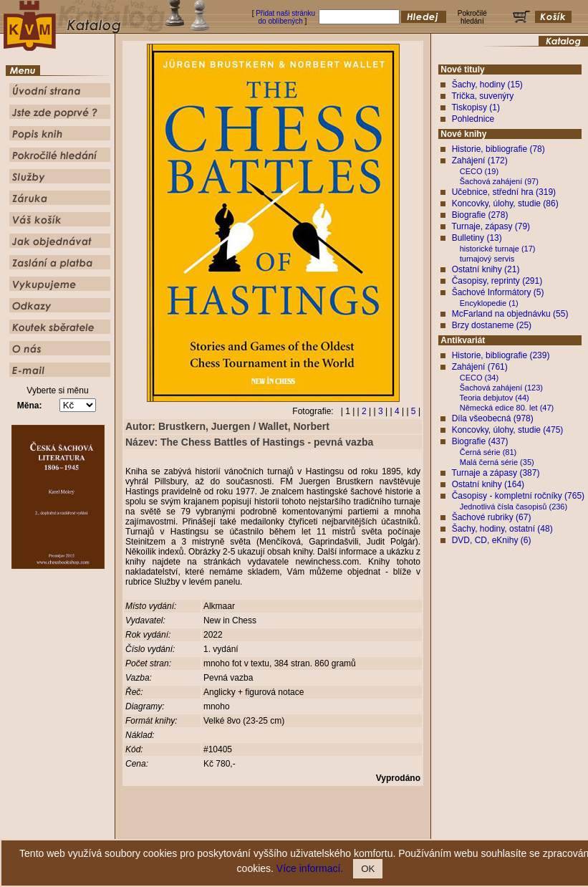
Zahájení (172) (480, 160)
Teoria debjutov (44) (495, 398)
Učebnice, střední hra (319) (504, 192)
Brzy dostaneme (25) (492, 325)
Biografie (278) (480, 215)
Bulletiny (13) (477, 238)
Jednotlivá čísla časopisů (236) (514, 507)
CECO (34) (479, 378)
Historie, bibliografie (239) (501, 355)
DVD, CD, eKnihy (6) (492, 540)
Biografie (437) (480, 441)
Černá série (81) (488, 452)
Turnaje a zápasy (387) (495, 473)
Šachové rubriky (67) (492, 517)
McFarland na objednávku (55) (510, 314)
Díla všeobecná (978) (493, 418)
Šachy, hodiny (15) (487, 85)
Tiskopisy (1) (476, 107)
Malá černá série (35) (497, 462)
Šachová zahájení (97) (499, 181)
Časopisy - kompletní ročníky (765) (518, 496)
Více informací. (310, 868)
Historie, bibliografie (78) (498, 149)
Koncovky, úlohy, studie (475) (508, 430)
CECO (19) (479, 171)
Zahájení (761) (480, 367)
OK (368, 869)
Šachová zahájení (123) (501, 388)
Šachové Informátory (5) (498, 292)
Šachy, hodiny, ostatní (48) (502, 529)
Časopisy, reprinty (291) (497, 281)
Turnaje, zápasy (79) (491, 226)
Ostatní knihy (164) (488, 484)
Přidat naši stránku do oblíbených (285, 17)
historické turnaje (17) (498, 249)
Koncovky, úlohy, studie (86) (505, 203)
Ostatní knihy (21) (486, 269)
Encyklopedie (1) (489, 303)
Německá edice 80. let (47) (507, 408)
